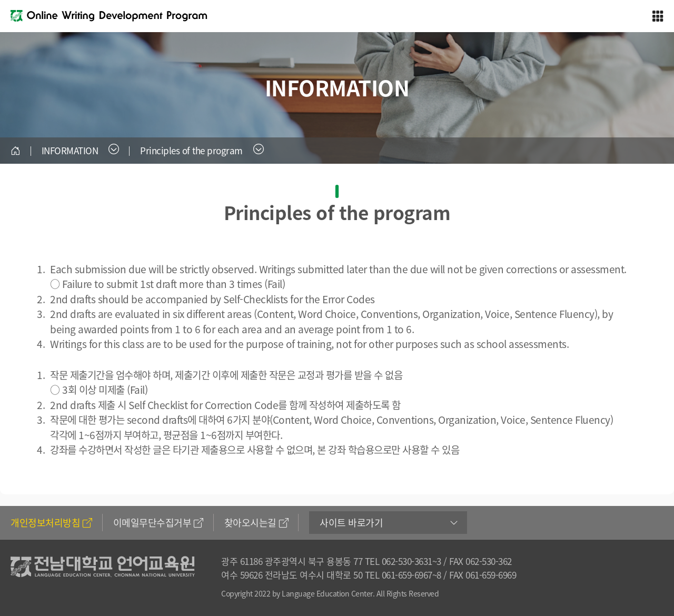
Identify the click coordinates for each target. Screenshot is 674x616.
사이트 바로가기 (351, 523)
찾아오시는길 (256, 523)
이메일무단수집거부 (158, 523)
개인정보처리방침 (51, 523)
